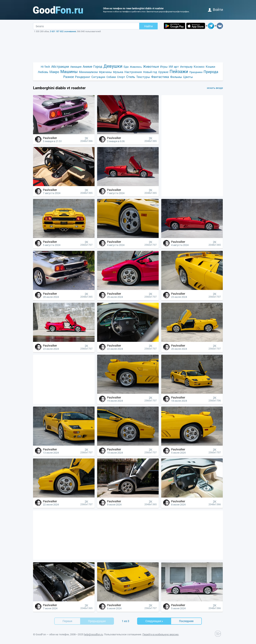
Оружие (163, 72)
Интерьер (186, 67)
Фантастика (160, 77)
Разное (69, 77)
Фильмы (176, 77)
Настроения (133, 72)
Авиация (76, 67)
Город (98, 66)
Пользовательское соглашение (123, 634)
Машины (69, 72)
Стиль (131, 77)
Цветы (188, 77)
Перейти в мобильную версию (161, 634)
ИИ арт (174, 67)
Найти (148, 26)
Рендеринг (83, 77)
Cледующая (154, 621)
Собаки (111, 77)
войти (215, 9)
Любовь (43, 72)
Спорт (121, 77)
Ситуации (98, 77)
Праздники (196, 72)
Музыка (118, 72)
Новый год (150, 72)
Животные (151, 66)
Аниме (87, 66)
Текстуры (143, 77)
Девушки (113, 66)
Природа (211, 72)
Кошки (210, 67)
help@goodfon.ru (93, 634)
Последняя (186, 621)
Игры (164, 67)
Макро (54, 72)
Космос (199, 67)
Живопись (136, 67)
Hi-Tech (45, 67)
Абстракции (60, 66)
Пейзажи (179, 71)
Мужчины (105, 72)
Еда (126, 67)
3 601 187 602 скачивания (63, 31)
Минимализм (88, 72)
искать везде (215, 88)
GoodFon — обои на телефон (52, 634)
